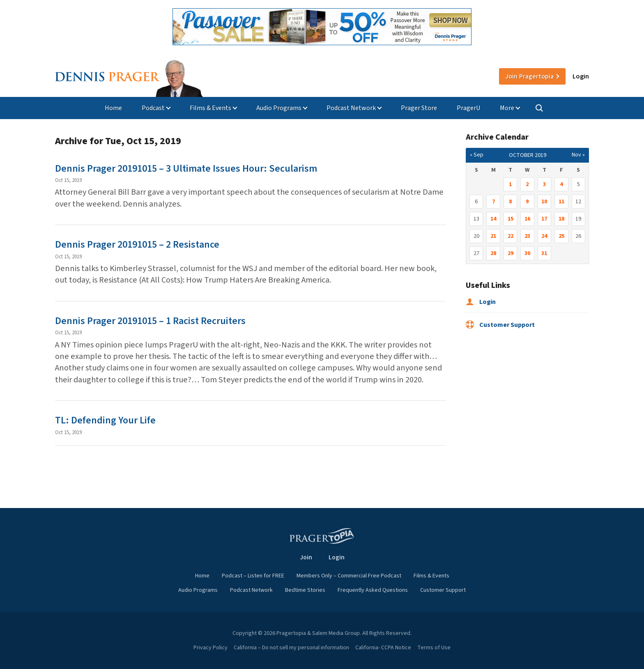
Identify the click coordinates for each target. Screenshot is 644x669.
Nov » (578, 155)
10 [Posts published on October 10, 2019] (544, 202)
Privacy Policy (210, 648)
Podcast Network (351, 108)
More (507, 108)
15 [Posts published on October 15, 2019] (511, 219)
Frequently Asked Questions (373, 590)
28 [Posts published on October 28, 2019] (493, 253)
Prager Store (419, 108)
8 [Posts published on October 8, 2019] (510, 202)
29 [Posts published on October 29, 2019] (511, 253)
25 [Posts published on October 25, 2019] (561, 236)
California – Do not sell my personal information (291, 648)
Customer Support (500, 325)
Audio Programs (279, 108)
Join (529, 76)
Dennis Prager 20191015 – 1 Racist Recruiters (150, 321)
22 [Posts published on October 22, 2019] (511, 236)
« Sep (477, 155)
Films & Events (210, 108)
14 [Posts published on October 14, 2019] (493, 219)
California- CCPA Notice (383, 648)
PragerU (468, 108)
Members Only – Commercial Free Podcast (349, 576)
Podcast (153, 108)
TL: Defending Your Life (105, 420)
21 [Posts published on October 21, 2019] (493, 236)
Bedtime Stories (305, 590)
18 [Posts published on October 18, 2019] (561, 219)
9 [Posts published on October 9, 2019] (527, 202)
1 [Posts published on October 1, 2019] (510, 184)
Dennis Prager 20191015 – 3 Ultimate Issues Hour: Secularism (186, 169)
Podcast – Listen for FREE (253, 576)
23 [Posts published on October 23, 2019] (527, 236)
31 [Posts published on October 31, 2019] (544, 253)
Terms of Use (434, 648)
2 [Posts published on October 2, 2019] (527, 184)
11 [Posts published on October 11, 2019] (561, 202)
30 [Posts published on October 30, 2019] (527, 253)
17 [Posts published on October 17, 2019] (544, 219)
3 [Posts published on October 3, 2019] (544, 184)
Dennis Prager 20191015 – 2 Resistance (137, 245)
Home (113, 108)
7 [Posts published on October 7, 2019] (493, 202)
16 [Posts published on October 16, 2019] (527, 219)
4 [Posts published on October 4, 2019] (561, 184)
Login (581, 76)
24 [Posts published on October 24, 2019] (544, 236)
